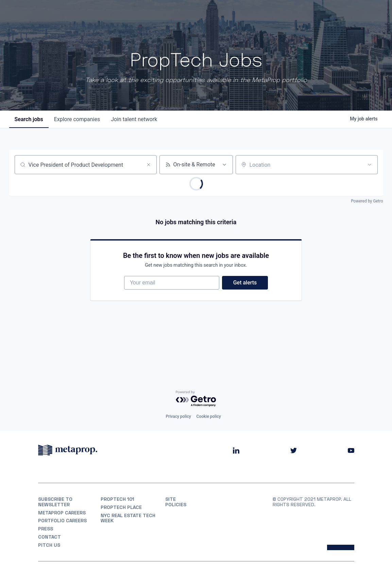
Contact (49, 537)
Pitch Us (49, 545)
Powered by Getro (367, 201)
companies (77, 119)
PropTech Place (121, 507)
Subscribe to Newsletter (55, 502)
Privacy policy (178, 416)
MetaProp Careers (62, 513)
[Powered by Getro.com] (196, 399)
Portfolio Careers (62, 521)
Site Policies (176, 502)
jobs (29, 119)
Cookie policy (209, 416)
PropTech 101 (117, 499)
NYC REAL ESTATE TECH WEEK (128, 518)
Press (46, 529)
